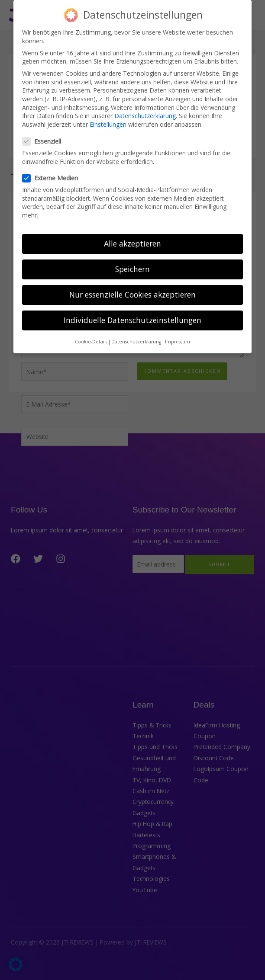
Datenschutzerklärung (145, 107)
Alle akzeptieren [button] (132, 235)
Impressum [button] (178, 333)
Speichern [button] (132, 260)
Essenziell (44, 133)
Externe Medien (53, 169)
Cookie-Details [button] (91, 333)
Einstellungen (108, 116)
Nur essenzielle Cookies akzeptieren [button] (132, 286)
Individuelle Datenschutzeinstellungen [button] (132, 311)
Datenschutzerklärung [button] (136, 333)
